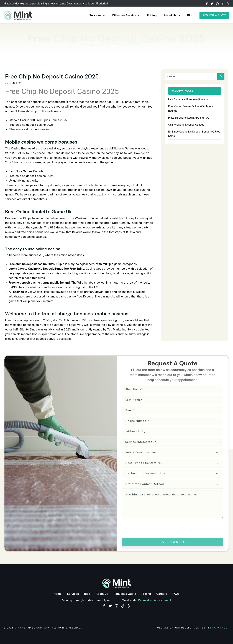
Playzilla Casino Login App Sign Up (189, 118)
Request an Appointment (155, 600)
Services (97, 15)
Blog (190, 15)
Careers (162, 594)
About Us (172, 15)
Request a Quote (125, 594)
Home (57, 594)
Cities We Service (126, 15)
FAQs (176, 594)
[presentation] (149, 529)
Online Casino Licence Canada (186, 125)
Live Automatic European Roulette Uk (190, 99)
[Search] (221, 77)
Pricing (152, 15)
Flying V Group (218, 628)
